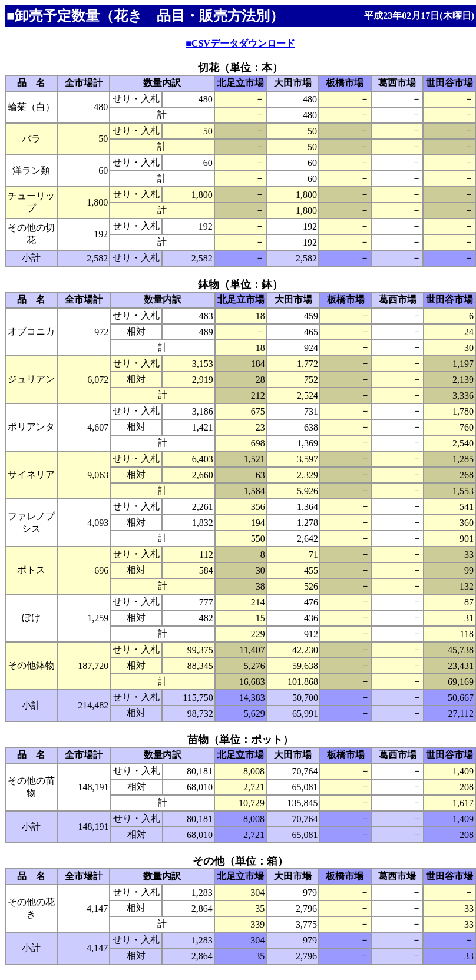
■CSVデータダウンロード (240, 43)
